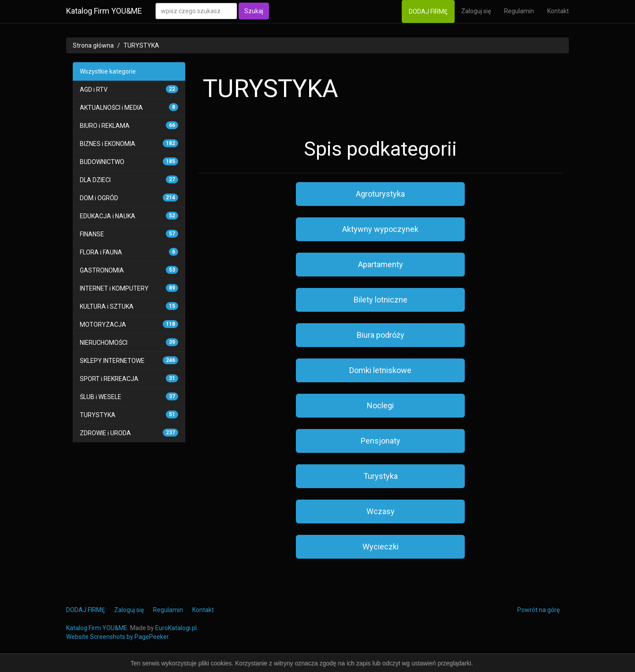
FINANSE (92, 234)
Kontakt (558, 11)
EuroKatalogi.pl (176, 628)
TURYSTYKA (141, 45)
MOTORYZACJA (103, 325)
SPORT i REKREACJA (109, 379)
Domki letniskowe (380, 370)
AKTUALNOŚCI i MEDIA (111, 108)
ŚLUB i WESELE (101, 397)
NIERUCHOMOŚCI (104, 343)
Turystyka (381, 476)
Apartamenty (381, 264)
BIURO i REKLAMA (105, 126)
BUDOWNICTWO (102, 162)
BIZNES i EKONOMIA (108, 144)
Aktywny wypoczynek (380, 229)
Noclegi (380, 405)
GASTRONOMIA (102, 270)
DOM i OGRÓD (99, 198)
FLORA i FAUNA (101, 252)
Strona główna (93, 45)
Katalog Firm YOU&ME (104, 11)
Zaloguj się (476, 11)
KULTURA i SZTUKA (107, 306)
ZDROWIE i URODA (105, 433)
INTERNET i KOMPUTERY (114, 288)
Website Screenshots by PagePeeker (117, 637)
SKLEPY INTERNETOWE (112, 361)
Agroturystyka (380, 194)
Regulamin (519, 11)
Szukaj (254, 11)
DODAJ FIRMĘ (428, 11)
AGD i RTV (94, 90)
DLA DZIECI (95, 180)
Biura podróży (381, 335)
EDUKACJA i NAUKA (108, 216)
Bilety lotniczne (381, 300)
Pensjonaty (381, 441)
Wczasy (381, 511)
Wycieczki (381, 547)
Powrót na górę (538, 610)
